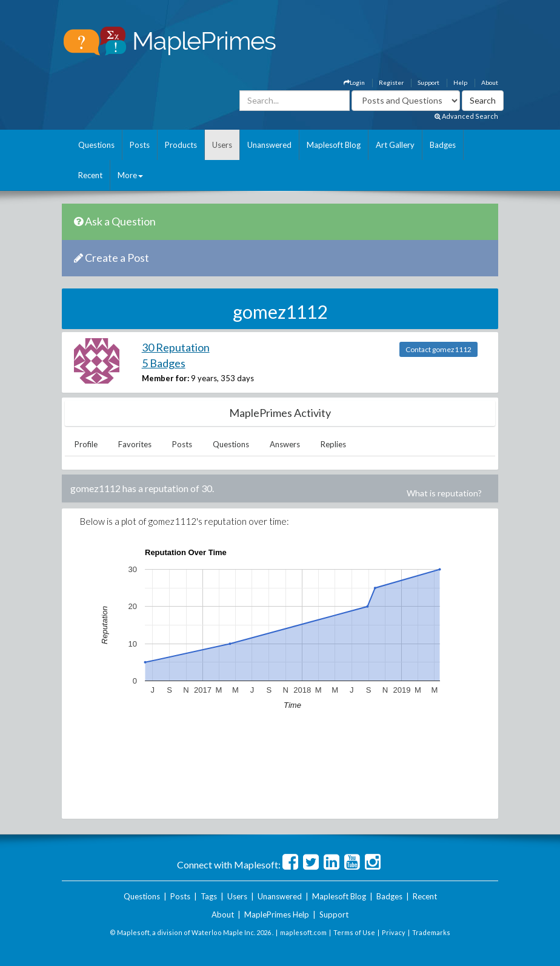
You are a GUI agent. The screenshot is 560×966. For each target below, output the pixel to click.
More (130, 175)
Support (428, 82)
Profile (86, 444)
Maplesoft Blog (334, 145)
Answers (285, 444)
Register (391, 82)
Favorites (135, 444)
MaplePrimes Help (277, 914)
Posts (140, 145)
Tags (209, 896)
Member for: (165, 378)
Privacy (394, 932)
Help (460, 82)
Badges (443, 145)
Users (222, 145)
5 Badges (164, 363)
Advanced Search (466, 116)
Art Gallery (395, 145)
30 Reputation (176, 347)
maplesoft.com (303, 932)
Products (181, 145)
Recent (90, 175)
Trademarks (431, 932)
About (490, 82)
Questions (96, 145)
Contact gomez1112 (438, 349)
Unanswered (269, 145)
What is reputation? (444, 493)
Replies (333, 444)
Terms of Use (354, 932)
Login (354, 82)
